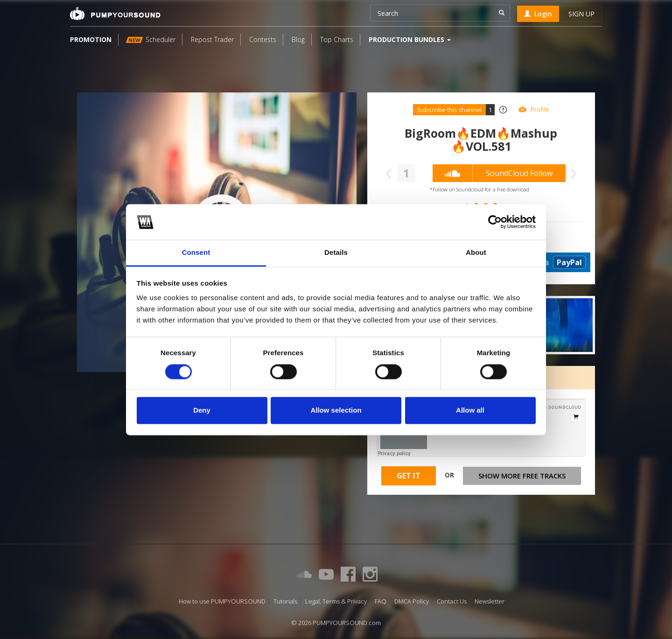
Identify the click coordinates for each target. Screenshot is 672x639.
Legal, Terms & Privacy (336, 601)
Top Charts (337, 39)
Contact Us (452, 601)
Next (571, 174)
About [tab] (476, 253)
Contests (263, 39)
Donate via (548, 262)
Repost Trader (212, 39)
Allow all (470, 411)
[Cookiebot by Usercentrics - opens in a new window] (495, 222)
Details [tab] (336, 253)
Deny (202, 411)
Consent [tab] (196, 253)
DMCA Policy (412, 601)
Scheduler (151, 39)
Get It (409, 476)
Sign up (581, 14)
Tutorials (285, 601)
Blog (298, 39)
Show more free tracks (522, 476)
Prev (391, 174)
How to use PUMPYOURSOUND (222, 601)
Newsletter (490, 601)
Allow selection (336, 411)
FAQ (381, 601)
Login (538, 14)
